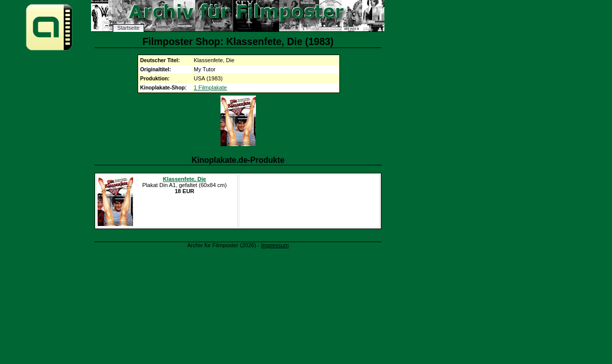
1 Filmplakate (210, 87)
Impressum (275, 245)
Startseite (128, 28)
